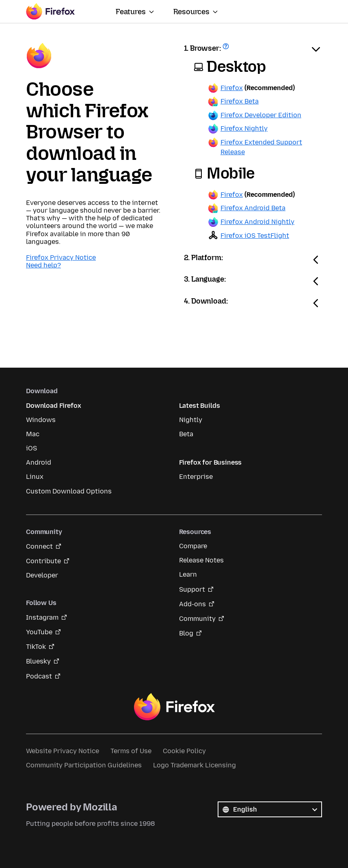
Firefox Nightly (244, 128)
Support (192, 589)
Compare (193, 546)
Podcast (39, 676)
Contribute (43, 561)
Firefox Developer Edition (261, 115)
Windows (41, 420)
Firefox (232, 88)
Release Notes (201, 560)
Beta (186, 434)
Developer (42, 575)
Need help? (43, 265)
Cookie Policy (184, 751)
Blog (186, 633)
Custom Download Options (69, 491)
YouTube (39, 632)
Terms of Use (131, 751)
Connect (39, 546)
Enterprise (196, 477)
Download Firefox (53, 406)
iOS (31, 448)
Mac (33, 434)
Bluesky (38, 661)
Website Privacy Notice (63, 751)
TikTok (36, 647)
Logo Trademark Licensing (195, 765)
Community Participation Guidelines (84, 765)
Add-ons (192, 604)
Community (197, 619)
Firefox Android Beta (253, 208)
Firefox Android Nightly (257, 222)
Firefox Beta (240, 101)
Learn (188, 574)
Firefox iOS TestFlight (255, 236)
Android (39, 462)
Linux (35, 477)
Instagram (42, 617)
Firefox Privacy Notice (61, 257)
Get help (227, 49)
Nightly (191, 420)
